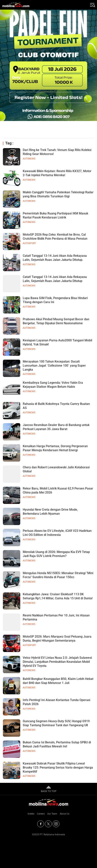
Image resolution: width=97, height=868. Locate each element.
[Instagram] (56, 824)
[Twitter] (48, 824)
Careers (41, 814)
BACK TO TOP (49, 789)
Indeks (31, 814)
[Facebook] (41, 824)
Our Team (52, 814)
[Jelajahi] (92, 5)
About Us (65, 814)
